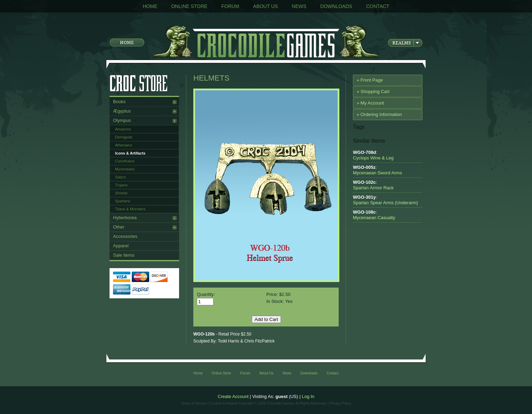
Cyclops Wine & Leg (373, 158)
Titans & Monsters (130, 209)
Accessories (125, 236)
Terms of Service (194, 403)
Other (119, 227)
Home (150, 6)
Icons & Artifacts (130, 153)
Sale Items (124, 255)
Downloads (336, 6)
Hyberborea (125, 218)
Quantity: (206, 294)
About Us (265, 6)
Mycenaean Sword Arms (377, 173)
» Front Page (370, 80)
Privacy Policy (340, 403)
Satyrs (120, 177)
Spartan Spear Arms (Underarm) (385, 203)
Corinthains (125, 161)
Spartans (123, 201)
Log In (308, 396)
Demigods (124, 137)
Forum (230, 6)
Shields (121, 193)
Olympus (122, 120)
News (299, 6)
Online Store (189, 6)
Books (119, 102)
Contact (378, 6)
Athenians (124, 145)
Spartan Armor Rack (373, 188)
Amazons (123, 129)
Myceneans (125, 169)
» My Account (370, 103)
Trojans (121, 185)
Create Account (233, 396)
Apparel (121, 246)
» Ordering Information (379, 114)
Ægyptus (122, 111)
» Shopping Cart (373, 92)
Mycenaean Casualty (374, 218)
